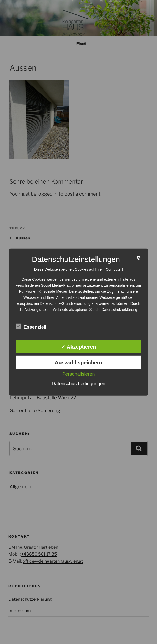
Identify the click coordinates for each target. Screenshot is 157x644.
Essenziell (31, 326)
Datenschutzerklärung (119, 309)
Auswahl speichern (78, 363)
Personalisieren (78, 374)
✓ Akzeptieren (79, 347)
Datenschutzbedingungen (78, 384)
